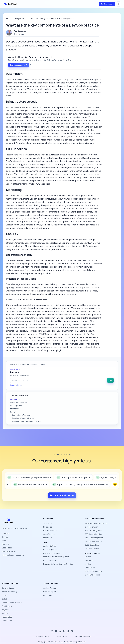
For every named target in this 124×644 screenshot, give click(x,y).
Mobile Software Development (56, 557)
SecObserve (7, 606)
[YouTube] (56, 631)
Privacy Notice (62, 636)
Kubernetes (90, 568)
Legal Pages (7, 548)
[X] (72, 631)
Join (110, 380)
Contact (5, 544)
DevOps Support (50, 592)
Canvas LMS (7, 621)
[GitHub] (52, 631)
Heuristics (48, 527)
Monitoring (15, 409)
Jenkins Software (50, 546)
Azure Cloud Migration (94, 538)
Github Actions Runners (12, 602)
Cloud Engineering (92, 575)
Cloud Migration (50, 550)
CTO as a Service (92, 549)
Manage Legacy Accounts (13, 555)
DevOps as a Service (93, 541)
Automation (15, 399)
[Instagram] (60, 631)
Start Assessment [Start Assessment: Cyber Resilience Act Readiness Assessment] (19, 65)
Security (14, 412)
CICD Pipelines (16, 406)
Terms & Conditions (42, 636)
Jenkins (88, 564)
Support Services (51, 583)
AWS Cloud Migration (93, 530)
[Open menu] (119, 4)
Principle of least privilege (23, 418)
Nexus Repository (9, 592)
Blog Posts (20, 18)
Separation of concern (22, 415)
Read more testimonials (62, 495)
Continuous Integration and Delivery (27, 421)
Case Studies (49, 534)
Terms (19, 385)
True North (48, 523)
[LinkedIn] (68, 631)
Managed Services (10, 583)
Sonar (4, 595)
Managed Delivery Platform (96, 523)
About (5, 541)
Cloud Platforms (50, 560)
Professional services (94, 519)
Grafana (88, 557)
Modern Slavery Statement (82, 636)
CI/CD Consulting (92, 545)
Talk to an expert (107, 4)
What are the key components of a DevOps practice (53, 18)
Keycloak (6, 610)
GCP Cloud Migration (93, 534)
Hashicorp (89, 560)
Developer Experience (53, 553)
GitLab (5, 599)
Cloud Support (49, 595)
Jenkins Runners (9, 588)
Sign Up (5, 537)
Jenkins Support (50, 588)
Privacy (13, 385)
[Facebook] (64, 631)
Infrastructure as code (20, 403)
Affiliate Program (9, 551)
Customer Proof (50, 530)
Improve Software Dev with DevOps (58, 564)
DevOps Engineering (93, 571)
